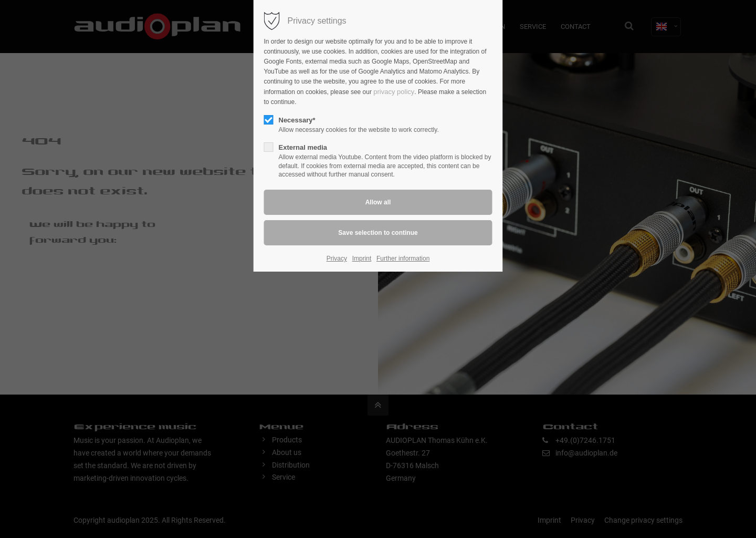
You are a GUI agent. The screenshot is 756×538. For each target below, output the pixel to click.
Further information (403, 258)
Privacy (337, 258)
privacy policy (394, 92)
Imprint (362, 258)
